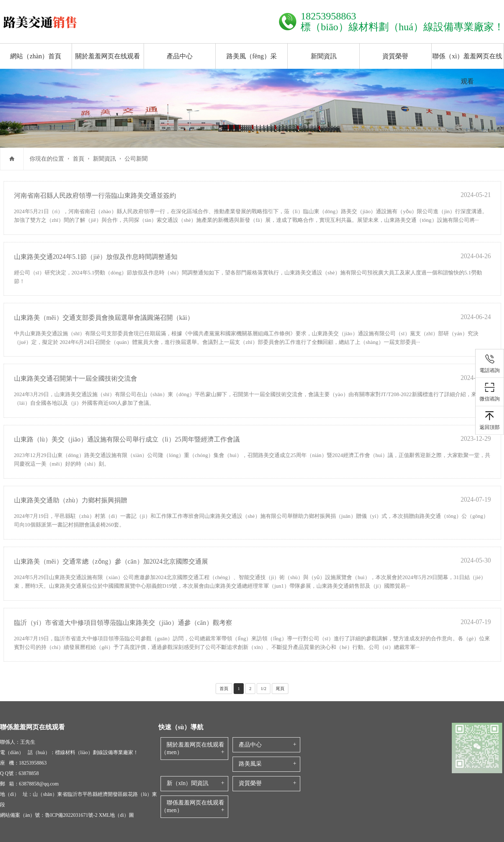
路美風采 (250, 764)
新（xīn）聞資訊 (188, 783)
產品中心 (180, 56)
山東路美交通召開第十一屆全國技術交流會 (76, 379)
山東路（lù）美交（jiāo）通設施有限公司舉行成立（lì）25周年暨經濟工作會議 (127, 439)
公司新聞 (136, 159)
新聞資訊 (324, 56)
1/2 (263, 689)
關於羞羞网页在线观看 (108, 56)
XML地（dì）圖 (116, 815)
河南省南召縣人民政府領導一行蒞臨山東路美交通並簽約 (95, 196)
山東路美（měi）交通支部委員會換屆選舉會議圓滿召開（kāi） (104, 318)
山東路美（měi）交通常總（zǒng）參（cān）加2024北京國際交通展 (111, 561)
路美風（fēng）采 (252, 56)
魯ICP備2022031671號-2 (71, 815)
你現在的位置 (47, 159)
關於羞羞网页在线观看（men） (193, 748)
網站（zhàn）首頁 (36, 56)
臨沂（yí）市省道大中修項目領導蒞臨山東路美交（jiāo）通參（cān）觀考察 (123, 623)
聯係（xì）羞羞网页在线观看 (467, 69)
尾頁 (280, 689)
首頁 (78, 159)
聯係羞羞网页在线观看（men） (193, 806)
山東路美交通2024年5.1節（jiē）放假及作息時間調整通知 (96, 257)
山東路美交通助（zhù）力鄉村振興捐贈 (71, 500)
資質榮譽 (395, 56)
